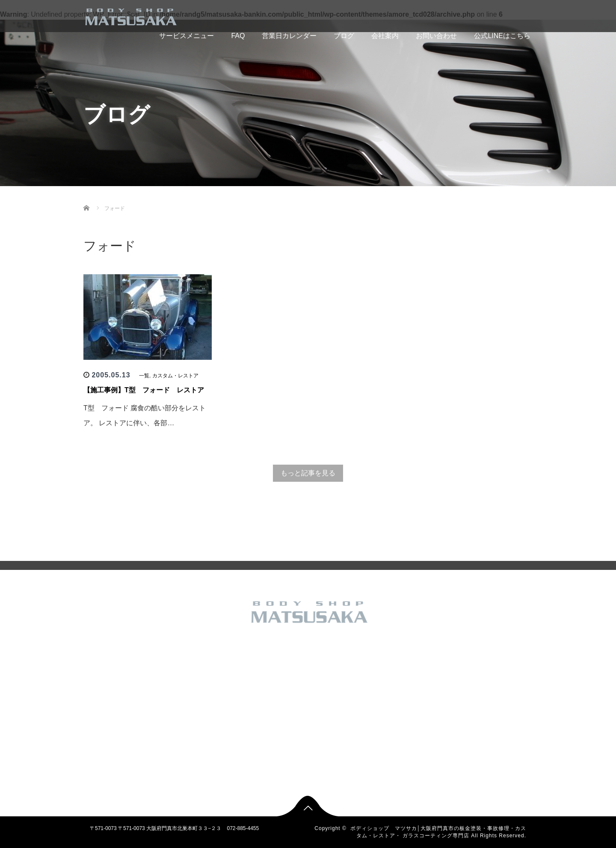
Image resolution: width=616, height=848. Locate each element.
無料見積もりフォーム (186, 738)
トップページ (176, 656)
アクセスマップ (178, 711)
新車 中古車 (251, 724)
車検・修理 (250, 765)
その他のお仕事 (255, 670)
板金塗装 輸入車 (256, 752)
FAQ (238, 36)
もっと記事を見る (308, 473)
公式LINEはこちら (502, 36)
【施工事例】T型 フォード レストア (144, 390)
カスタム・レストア (175, 376)
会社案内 (385, 36)
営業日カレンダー (289, 36)
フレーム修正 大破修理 (264, 711)
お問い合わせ (436, 36)
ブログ (344, 36)
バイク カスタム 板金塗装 (267, 697)
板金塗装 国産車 (256, 738)
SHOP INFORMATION (186, 724)
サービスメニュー (173, 36)
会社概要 (171, 697)
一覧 (144, 376)
